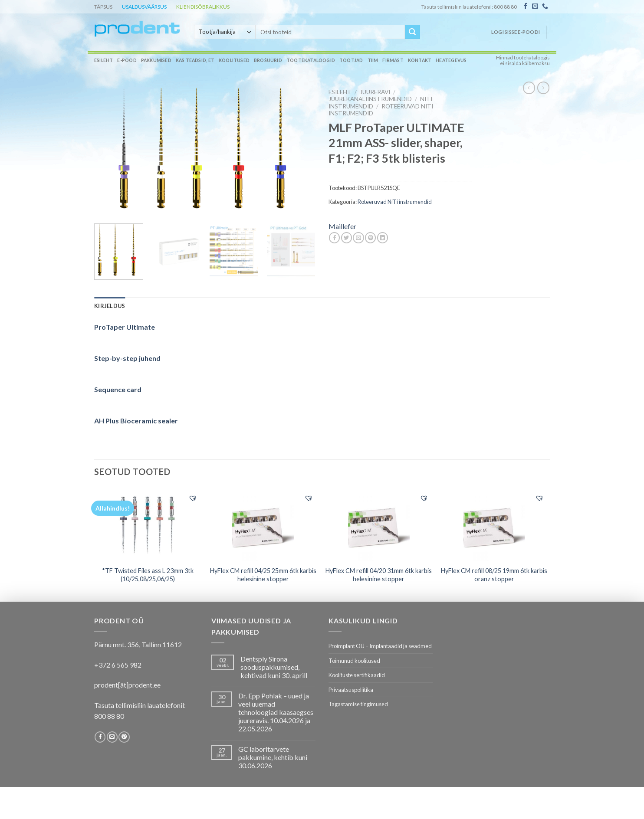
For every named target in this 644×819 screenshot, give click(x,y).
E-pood (127, 60)
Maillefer (342, 226)
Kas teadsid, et (195, 60)
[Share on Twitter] (347, 238)
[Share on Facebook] (334, 238)
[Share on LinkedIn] (383, 238)
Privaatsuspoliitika (351, 690)
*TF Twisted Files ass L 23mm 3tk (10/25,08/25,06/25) (148, 575)
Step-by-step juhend (127, 358)
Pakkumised (156, 60)
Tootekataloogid (311, 60)
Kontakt (420, 60)
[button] (193, 498)
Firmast (393, 60)
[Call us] (545, 7)
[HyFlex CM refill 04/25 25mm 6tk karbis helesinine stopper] (263, 525)
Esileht (103, 60)
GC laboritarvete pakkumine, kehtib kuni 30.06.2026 (273, 757)
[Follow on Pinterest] (124, 737)
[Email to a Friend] (358, 238)
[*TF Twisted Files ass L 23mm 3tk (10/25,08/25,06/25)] (148, 525)
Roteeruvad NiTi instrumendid (395, 202)
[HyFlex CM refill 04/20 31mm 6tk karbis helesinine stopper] (379, 525)
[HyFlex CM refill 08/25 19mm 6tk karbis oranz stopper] (494, 525)
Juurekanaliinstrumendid (370, 99)
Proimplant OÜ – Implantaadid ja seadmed (380, 646)
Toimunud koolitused (354, 661)
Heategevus (451, 60)
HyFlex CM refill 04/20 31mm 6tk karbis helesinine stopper (379, 575)
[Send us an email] (535, 7)
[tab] (110, 306)
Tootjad (351, 60)
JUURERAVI (375, 92)
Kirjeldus (110, 306)
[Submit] (412, 32)
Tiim (373, 60)
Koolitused (234, 60)
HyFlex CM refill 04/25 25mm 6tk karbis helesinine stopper (263, 575)
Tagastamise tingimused (358, 704)
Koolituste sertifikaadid (357, 675)
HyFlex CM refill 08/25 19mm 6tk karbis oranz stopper (494, 575)
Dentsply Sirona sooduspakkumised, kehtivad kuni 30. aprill (274, 667)
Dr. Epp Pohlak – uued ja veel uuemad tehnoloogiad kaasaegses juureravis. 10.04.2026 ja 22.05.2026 (276, 712)
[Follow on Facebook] (526, 7)
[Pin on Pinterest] (370, 238)
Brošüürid (268, 60)
